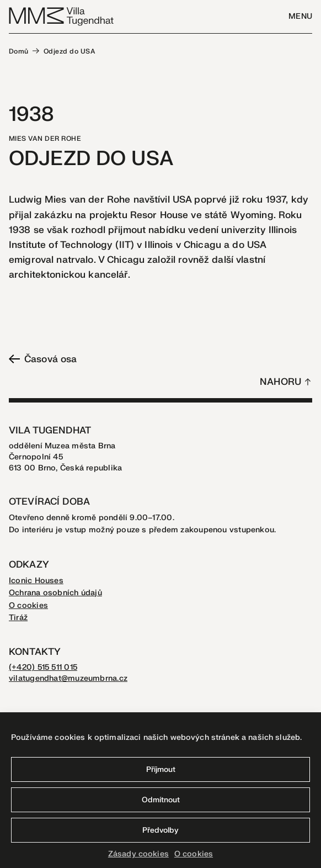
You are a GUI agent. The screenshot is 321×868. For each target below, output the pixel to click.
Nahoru (280, 382)
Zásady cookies (138, 854)
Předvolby (160, 830)
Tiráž (18, 618)
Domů (19, 51)
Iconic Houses (36, 581)
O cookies (194, 854)
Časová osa (43, 359)
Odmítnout (161, 800)
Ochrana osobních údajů (55, 593)
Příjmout (161, 769)
